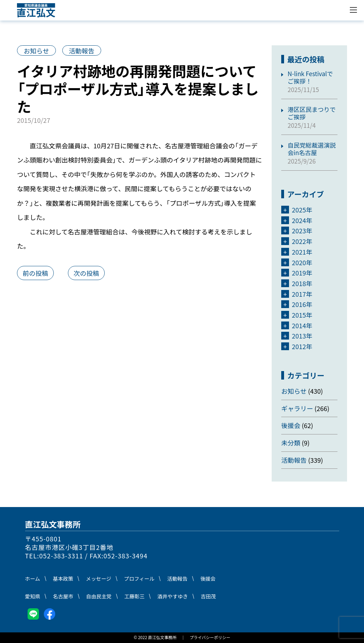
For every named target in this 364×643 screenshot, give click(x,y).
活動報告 (82, 51)
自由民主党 (99, 596)
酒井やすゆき (173, 596)
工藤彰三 (134, 596)
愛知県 (33, 596)
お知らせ (36, 51)
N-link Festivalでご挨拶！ (310, 77)
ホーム (33, 578)
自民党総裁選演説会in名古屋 (312, 149)
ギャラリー (297, 408)
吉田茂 (208, 596)
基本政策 (63, 578)
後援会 (291, 425)
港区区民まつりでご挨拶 (312, 113)
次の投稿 (86, 273)
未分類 (291, 443)
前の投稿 (35, 273)
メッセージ (99, 578)
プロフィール (139, 578)
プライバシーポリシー (210, 637)
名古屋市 (63, 596)
